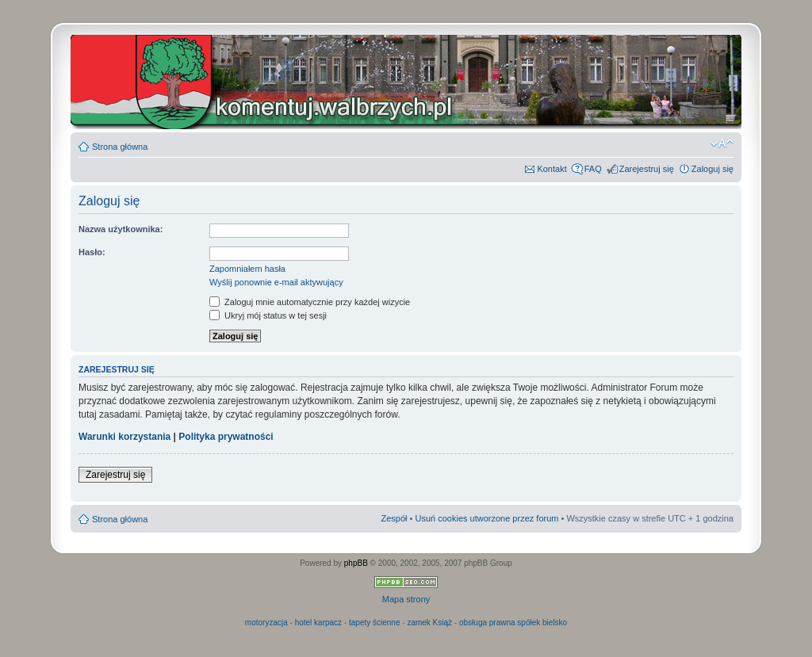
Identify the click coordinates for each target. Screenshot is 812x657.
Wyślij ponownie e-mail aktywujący (276, 282)
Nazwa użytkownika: (121, 229)
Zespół (394, 518)
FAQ (593, 169)
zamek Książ (429, 623)
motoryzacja (266, 623)
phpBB (356, 563)
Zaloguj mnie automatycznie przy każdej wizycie (310, 302)
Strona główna (120, 147)
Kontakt (552, 169)
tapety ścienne (375, 623)
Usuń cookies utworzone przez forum (486, 518)
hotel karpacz (318, 623)
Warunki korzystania (124, 437)
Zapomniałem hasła (247, 269)
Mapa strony (406, 599)
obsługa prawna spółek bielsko (513, 623)
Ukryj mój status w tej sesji (268, 315)
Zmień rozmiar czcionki (722, 143)
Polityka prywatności (226, 437)
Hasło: (92, 252)
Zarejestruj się (647, 169)
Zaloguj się (712, 169)
